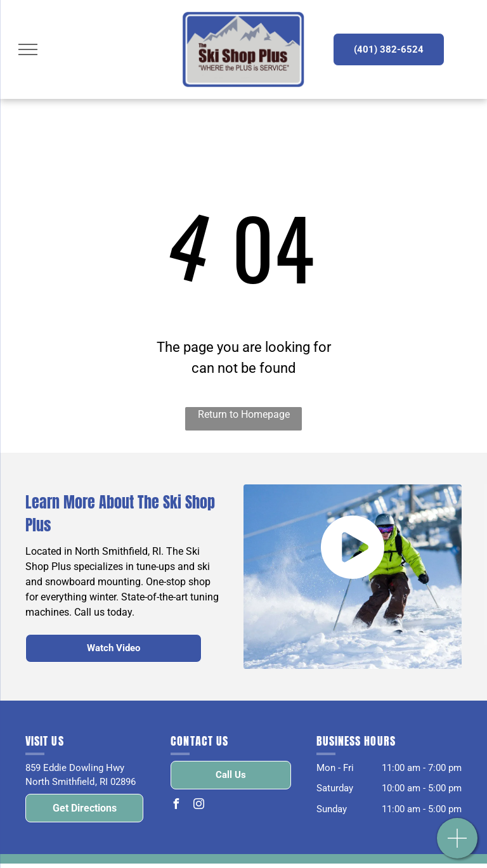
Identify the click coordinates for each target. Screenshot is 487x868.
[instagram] (198, 806)
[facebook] (176, 806)
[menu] (28, 49)
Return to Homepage (244, 414)
